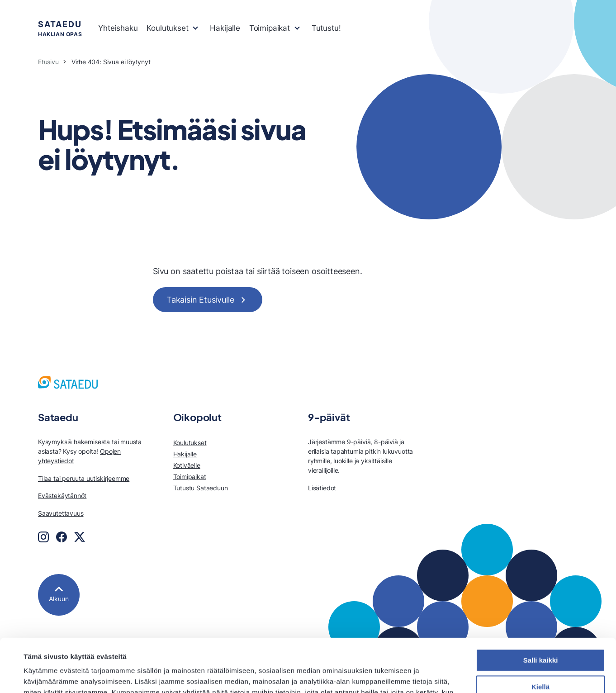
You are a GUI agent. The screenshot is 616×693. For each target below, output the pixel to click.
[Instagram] (43, 537)
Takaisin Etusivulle (200, 300)
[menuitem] (118, 28)
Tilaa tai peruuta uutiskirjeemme (84, 478)
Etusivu (48, 62)
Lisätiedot (322, 488)
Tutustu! (326, 28)
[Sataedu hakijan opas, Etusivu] (68, 382)
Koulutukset (167, 28)
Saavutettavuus (61, 513)
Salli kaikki (541, 607)
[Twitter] (80, 537)
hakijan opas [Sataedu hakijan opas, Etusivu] (60, 28)
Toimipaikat (270, 28)
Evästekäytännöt (62, 496)
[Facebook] (62, 537)
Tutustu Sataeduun (201, 488)
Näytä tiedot (43, 675)
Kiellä (540, 634)
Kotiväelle (187, 465)
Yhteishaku (118, 28)
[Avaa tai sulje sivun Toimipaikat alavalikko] (297, 27)
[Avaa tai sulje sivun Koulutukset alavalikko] (195, 27)
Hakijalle (225, 28)
